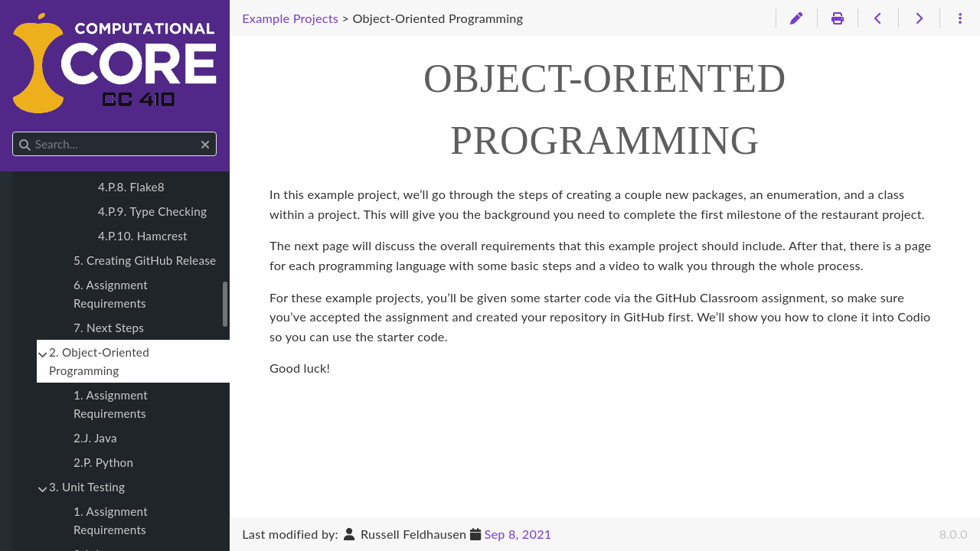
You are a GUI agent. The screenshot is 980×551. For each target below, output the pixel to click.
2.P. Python (103, 462)
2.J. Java (95, 438)
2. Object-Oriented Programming (99, 361)
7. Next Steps (109, 328)
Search (13, 132)
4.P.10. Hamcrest (143, 236)
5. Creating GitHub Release (145, 260)
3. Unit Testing (87, 487)
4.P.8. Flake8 (131, 187)
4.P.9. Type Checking (152, 211)
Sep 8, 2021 (518, 534)
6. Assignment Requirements (111, 294)
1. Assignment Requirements (111, 404)
